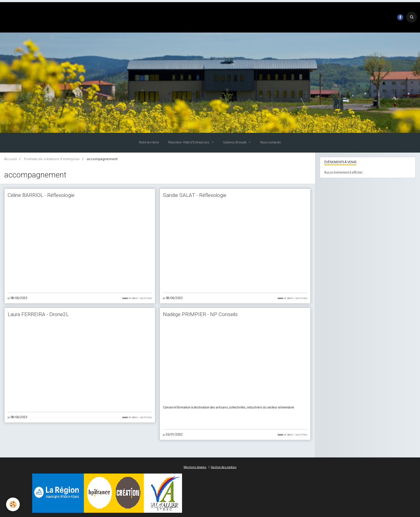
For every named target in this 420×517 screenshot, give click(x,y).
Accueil (10, 159)
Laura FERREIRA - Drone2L (38, 314)
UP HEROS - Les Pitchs (140, 298)
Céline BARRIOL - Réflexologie (41, 195)
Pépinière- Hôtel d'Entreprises (189, 142)
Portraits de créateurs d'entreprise (52, 159)
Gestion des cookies (224, 467)
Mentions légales (195, 467)
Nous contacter (271, 142)
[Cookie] (13, 504)
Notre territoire (149, 142)
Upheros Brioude (235, 142)
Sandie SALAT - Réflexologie (195, 195)
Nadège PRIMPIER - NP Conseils (200, 314)
